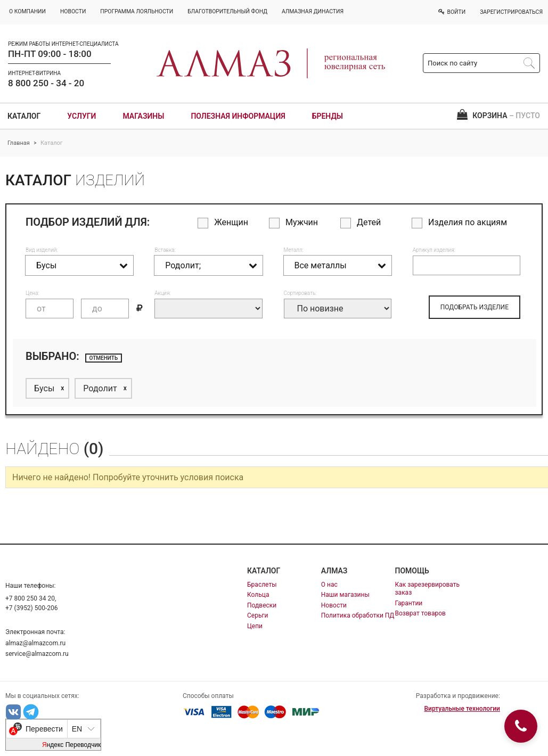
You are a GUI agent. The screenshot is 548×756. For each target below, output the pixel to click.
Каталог (24, 116)
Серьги (257, 615)
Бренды (328, 116)
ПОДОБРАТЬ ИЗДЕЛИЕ (475, 307)
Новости (334, 605)
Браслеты (262, 585)
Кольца (258, 595)
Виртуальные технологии (462, 709)
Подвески (262, 605)
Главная (19, 143)
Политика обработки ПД (358, 615)
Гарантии (409, 603)
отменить (104, 358)
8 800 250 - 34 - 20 (46, 83)
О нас (329, 585)
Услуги (81, 116)
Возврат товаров (420, 613)
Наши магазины (345, 595)
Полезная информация (238, 116)
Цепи (255, 626)
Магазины (143, 116)
